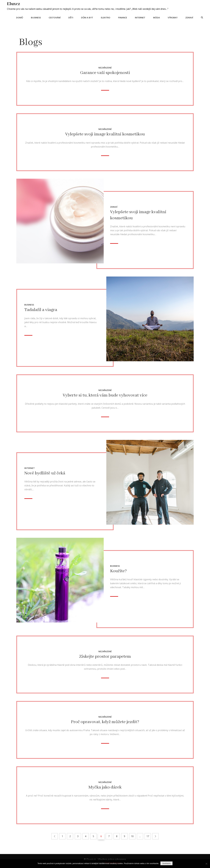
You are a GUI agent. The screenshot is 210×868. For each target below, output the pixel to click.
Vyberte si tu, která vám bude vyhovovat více (105, 395)
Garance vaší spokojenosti (105, 73)
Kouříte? (118, 571)
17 (148, 836)
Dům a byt (87, 17)
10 (132, 836)
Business (36, 17)
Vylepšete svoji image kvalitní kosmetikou (105, 134)
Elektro (105, 17)
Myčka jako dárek (105, 787)
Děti (71, 17)
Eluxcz (14, 4)
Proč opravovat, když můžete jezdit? (105, 722)
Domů (19, 17)
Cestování (54, 17)
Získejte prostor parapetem (105, 656)
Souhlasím (166, 863)
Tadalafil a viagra (41, 310)
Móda (156, 17)
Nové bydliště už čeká (45, 473)
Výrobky (172, 17)
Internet (140, 17)
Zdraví (189, 17)
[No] (206, 864)
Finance (122, 17)
